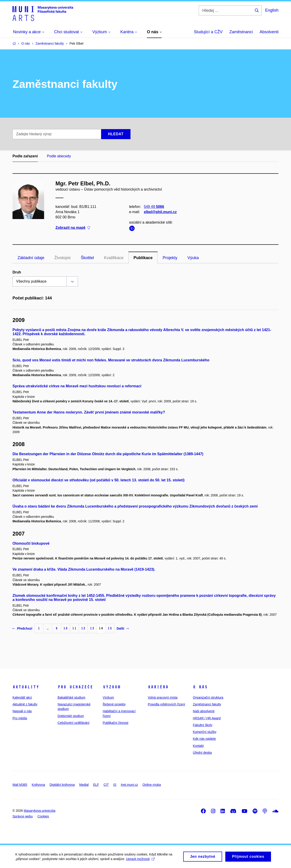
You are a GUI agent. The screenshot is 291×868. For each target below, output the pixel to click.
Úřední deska (202, 753)
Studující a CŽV (208, 32)
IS (115, 785)
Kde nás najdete (204, 739)
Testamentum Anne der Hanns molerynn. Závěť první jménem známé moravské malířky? (89, 412)
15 (110, 628)
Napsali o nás (22, 711)
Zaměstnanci (241, 32)
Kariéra (158, 687)
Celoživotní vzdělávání (73, 723)
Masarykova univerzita (39, 811)
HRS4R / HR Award (207, 718)
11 (74, 628)
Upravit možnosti (141, 861)
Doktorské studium (71, 716)
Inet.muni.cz (129, 785)
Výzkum (112, 687)
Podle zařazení (25, 156)
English (272, 10)
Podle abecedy (59, 156)
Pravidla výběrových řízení (166, 704)
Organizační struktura (208, 697)
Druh (17, 272)
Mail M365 (20, 785)
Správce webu (23, 816)
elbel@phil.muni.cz (160, 212)
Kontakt (198, 746)
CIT (106, 785)
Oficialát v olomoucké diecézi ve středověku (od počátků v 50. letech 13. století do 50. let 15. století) (99, 480)
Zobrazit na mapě (73, 228)
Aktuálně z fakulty (25, 704)
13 (92, 628)
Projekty (170, 258)
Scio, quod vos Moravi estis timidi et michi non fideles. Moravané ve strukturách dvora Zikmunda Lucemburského (111, 360)
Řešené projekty (114, 704)
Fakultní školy (203, 725)
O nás (200, 687)
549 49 (154, 207)
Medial (84, 785)
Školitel (87, 258)
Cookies (43, 816)
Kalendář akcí (22, 697)
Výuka (193, 258)
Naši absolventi (204, 711)
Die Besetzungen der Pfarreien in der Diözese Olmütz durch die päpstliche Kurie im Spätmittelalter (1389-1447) (108, 454)
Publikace (143, 258)
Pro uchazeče (75, 687)
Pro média (20, 718)
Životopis (63, 258)
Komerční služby (204, 732)
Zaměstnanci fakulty (207, 704)
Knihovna (38, 785)
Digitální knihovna (62, 785)
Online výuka (152, 785)
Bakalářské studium (71, 697)
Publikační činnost (116, 723)
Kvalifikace (114, 258)
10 (65, 628)
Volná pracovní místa (163, 697)
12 (83, 628)
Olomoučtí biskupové (31, 543)
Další (123, 628)
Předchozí (22, 628)
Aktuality (26, 687)
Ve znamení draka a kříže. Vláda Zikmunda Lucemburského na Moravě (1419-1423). (84, 569)
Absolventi (269, 32)
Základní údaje (31, 258)
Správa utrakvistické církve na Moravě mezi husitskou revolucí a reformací (77, 386)
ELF (96, 785)
